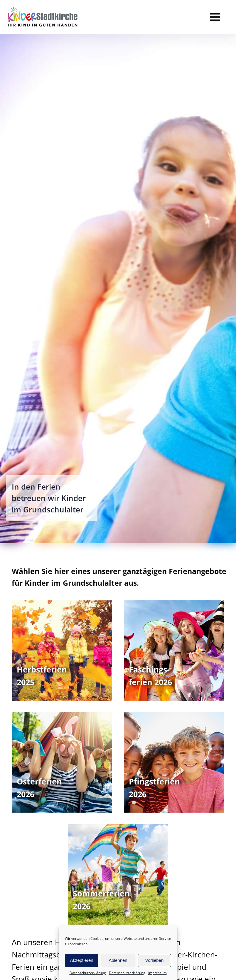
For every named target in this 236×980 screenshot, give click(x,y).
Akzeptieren (81, 960)
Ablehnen (118, 960)
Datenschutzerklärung (88, 973)
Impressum (157, 973)
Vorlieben (155, 960)
